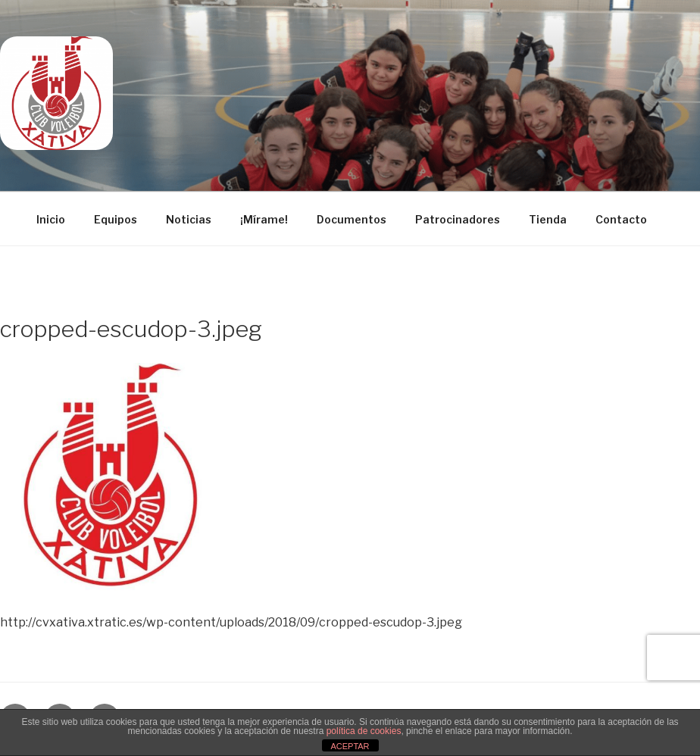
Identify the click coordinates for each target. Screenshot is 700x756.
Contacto (621, 219)
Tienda (548, 219)
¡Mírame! (264, 219)
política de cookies (364, 731)
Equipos (116, 219)
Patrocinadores (458, 219)
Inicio (51, 219)
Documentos (352, 219)
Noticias (189, 219)
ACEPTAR (350, 746)
